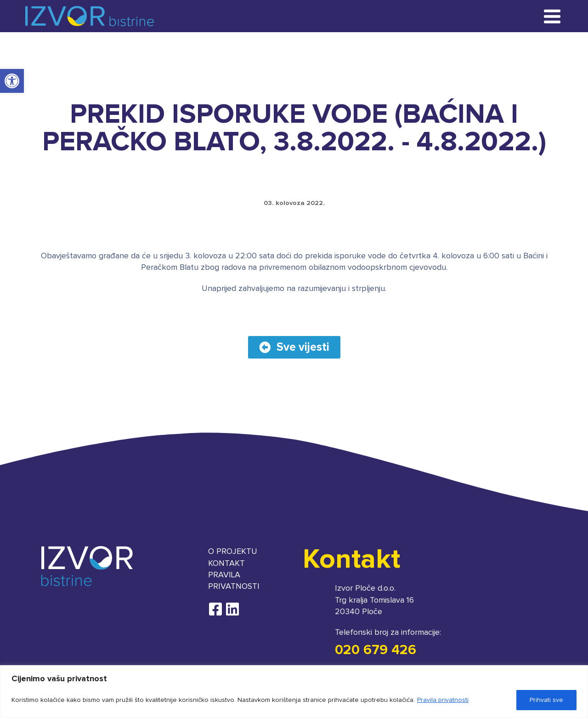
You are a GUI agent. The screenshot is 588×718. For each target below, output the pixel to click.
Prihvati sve (546, 700)
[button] (12, 81)
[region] (294, 692)
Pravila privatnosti (443, 700)
